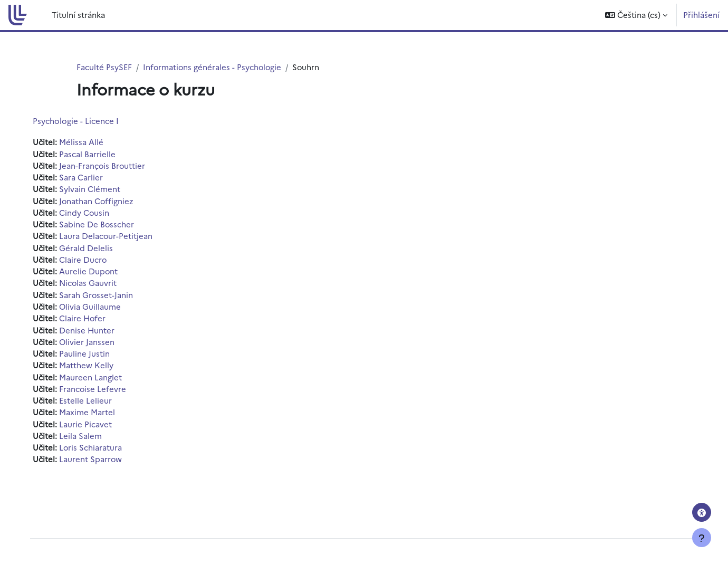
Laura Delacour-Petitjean (113, 237)
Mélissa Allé (89, 142)
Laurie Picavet (93, 427)
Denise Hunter (94, 332)
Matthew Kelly (94, 367)
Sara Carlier (88, 178)
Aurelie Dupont (96, 273)
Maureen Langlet (98, 380)
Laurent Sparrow (98, 462)
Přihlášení (701, 15)
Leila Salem (88, 439)
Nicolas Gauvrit (96, 285)
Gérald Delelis (93, 249)
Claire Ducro (90, 261)
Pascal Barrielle (95, 154)
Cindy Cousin (92, 213)
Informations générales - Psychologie (213, 67)
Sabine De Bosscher (104, 225)
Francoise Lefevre (100, 391)
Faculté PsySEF (104, 67)
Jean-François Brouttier (110, 166)
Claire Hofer (90, 320)
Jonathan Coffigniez (104, 201)
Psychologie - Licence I (83, 121)
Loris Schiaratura (98, 451)
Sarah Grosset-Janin (104, 296)
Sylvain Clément (97, 190)
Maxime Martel (94, 415)
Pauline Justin (92, 356)
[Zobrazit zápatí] (702, 538)
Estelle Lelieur (93, 403)
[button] (636, 15)
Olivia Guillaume (98, 308)
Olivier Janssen (94, 344)
